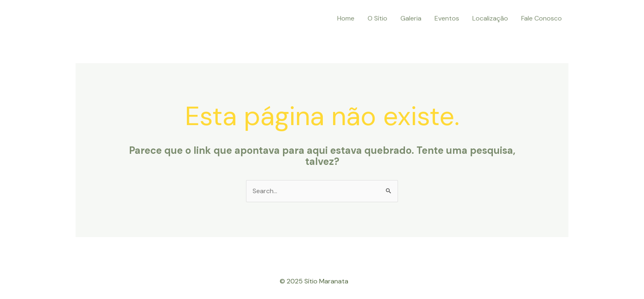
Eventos (447, 18)
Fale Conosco (542, 18)
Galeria (411, 18)
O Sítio (377, 18)
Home (346, 18)
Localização (490, 18)
